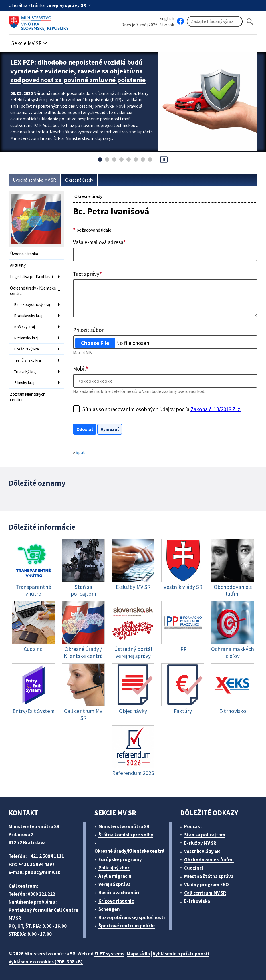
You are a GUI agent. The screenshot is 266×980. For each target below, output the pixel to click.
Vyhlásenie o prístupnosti (181, 954)
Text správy (87, 274)
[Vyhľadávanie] (215, 21)
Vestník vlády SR (202, 851)
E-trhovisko (197, 901)
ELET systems (109, 954)
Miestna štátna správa (209, 876)
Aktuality (18, 265)
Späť (80, 452)
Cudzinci (194, 868)
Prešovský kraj (27, 349)
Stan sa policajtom (205, 835)
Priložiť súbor (88, 330)
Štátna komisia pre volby (126, 835)
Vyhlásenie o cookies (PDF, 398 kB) (46, 962)
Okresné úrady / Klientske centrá (33, 291)
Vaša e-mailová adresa (99, 242)
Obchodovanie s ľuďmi (209, 860)
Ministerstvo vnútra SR (124, 826)
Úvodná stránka (24, 254)
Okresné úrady (79, 180)
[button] (30, 42)
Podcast (193, 826)
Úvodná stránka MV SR (34, 180)
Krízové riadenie (116, 901)
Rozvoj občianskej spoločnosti (132, 917)
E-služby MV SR (200, 843)
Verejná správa (115, 884)
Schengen (109, 909)
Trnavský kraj (25, 371)
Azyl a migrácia (115, 876)
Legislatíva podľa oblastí (31, 277)
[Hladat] (250, 22)
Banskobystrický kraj (32, 304)
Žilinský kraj (24, 383)
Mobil (81, 369)
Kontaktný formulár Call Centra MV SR (43, 914)
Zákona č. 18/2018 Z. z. (216, 409)
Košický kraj (25, 327)
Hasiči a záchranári (119, 893)
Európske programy (120, 859)
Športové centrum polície (127, 926)
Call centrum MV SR (205, 893)
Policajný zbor (114, 868)
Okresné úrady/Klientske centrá (129, 851)
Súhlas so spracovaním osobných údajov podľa (162, 409)
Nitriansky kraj (26, 338)
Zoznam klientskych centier (28, 397)
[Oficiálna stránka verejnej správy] (70, 5)
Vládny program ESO (207, 885)
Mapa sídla (138, 954)
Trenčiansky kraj (28, 360)
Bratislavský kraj (28, 316)
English (167, 18)
